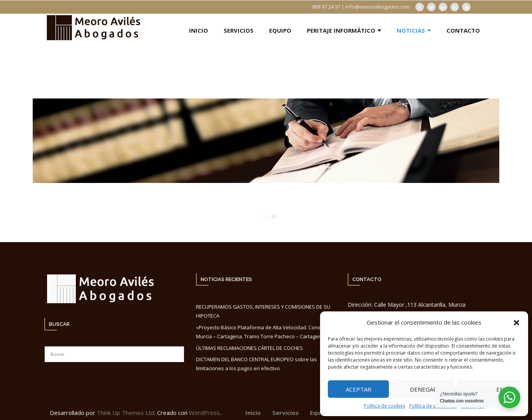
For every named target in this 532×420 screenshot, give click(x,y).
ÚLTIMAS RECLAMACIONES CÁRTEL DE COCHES (249, 348)
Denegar (423, 389)
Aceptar (359, 389)
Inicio (253, 413)
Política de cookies (385, 406)
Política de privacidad (433, 406)
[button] (516, 323)
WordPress (204, 413)
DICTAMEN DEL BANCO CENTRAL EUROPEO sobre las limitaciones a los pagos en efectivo (256, 364)
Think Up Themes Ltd (126, 413)
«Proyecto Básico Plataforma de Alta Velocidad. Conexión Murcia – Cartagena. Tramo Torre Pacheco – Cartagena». (263, 332)
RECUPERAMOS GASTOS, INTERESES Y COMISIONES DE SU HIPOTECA (263, 311)
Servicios (285, 413)
